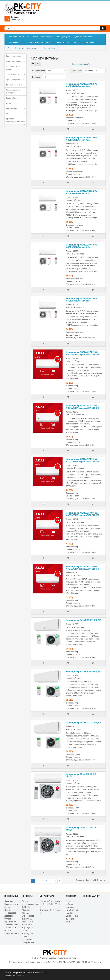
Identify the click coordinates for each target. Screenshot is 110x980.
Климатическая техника (18, 37)
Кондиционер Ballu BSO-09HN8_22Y (84, 671)
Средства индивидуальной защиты (16, 121)
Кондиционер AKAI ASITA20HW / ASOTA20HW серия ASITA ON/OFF (83, 353)
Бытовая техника (16, 42)
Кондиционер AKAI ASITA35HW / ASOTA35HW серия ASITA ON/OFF (83, 460)
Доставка (9, 916)
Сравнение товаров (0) (81, 64)
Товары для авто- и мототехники (39, 42)
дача (16, 114)
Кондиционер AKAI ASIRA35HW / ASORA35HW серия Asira (82, 192)
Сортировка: (77, 71)
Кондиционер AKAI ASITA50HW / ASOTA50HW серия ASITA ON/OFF (83, 514)
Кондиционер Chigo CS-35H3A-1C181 (81, 829)
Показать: (36, 77)
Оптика (76, 42)
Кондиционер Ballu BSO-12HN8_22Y (84, 723)
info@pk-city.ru (94, 962)
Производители (38, 71)
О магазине (10, 901)
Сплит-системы (49, 48)
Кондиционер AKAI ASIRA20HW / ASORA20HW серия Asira (82, 85)
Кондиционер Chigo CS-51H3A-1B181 (81, 775)
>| (60, 881)
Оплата (8, 919)
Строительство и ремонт (42, 37)
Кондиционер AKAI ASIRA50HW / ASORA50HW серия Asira (82, 246)
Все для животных (14, 56)
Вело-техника (89, 42)
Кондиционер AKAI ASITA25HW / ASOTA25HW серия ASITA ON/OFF (83, 407)
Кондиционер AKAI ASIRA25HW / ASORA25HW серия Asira (82, 139)
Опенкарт (20, 976)
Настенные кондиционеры (26, 48)
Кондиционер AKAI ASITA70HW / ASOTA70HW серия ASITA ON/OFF (83, 568)
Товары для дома (63, 37)
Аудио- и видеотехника (83, 37)
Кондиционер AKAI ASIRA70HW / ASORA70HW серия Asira (82, 300)
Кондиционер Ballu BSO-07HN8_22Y (84, 620)
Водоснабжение (63, 42)
